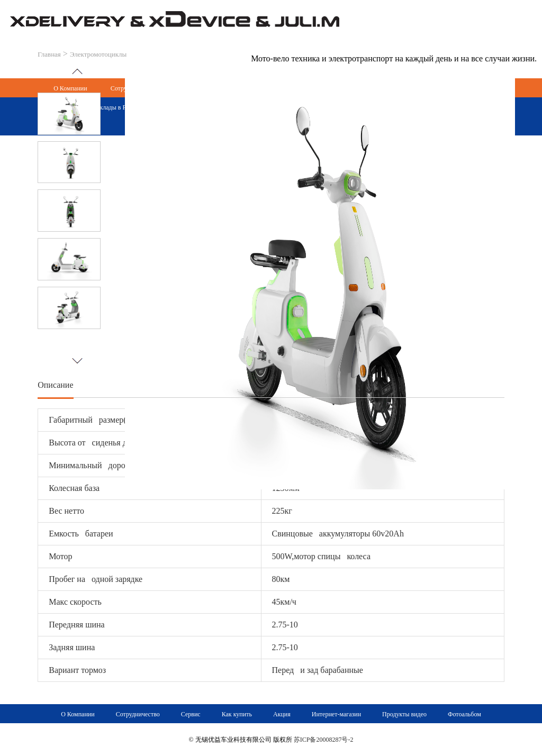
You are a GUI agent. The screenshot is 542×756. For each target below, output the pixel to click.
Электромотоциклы (98, 54)
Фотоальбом (464, 714)
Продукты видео (404, 714)
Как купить (237, 714)
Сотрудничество (138, 714)
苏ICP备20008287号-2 (324, 740)
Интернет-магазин (336, 714)
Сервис (191, 714)
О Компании (78, 714)
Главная (49, 54)
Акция (282, 714)
